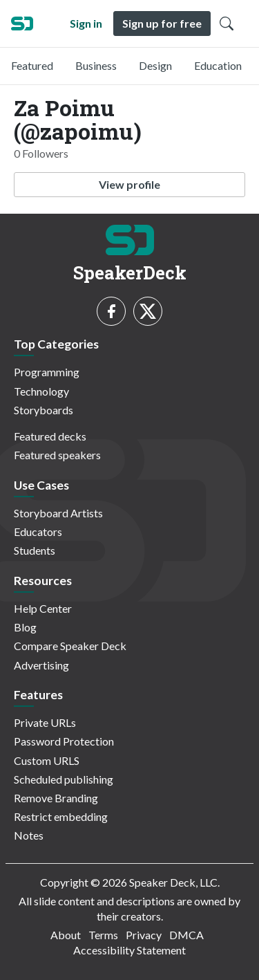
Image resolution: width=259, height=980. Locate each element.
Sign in (86, 23)
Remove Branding (56, 798)
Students (35, 550)
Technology (41, 391)
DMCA (186, 935)
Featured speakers (57, 455)
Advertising (41, 665)
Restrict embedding (61, 816)
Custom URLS (47, 760)
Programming (47, 372)
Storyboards (44, 410)
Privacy (144, 935)
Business (96, 65)
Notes (29, 835)
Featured (32, 65)
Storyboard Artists (58, 513)
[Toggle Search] (227, 24)
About (66, 935)
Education (218, 65)
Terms (103, 935)
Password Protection (64, 741)
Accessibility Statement (129, 950)
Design (155, 65)
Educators (38, 531)
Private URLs (45, 722)
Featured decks (50, 436)
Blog (25, 627)
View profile (129, 184)
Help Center (43, 608)
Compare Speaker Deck (70, 646)
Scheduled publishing (64, 779)
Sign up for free (162, 23)
